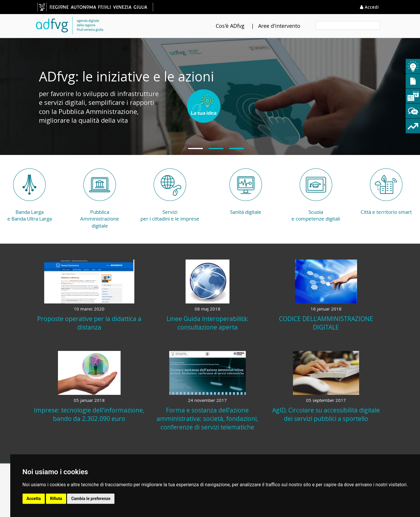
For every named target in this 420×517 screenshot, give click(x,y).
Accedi (370, 7)
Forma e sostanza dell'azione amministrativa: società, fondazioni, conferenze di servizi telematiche (207, 419)
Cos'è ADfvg (223, 26)
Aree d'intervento (272, 26)
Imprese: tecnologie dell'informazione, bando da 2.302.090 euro (89, 414)
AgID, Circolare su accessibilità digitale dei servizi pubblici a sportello (326, 414)
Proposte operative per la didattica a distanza (89, 323)
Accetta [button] (34, 499)
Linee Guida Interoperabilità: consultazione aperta (208, 323)
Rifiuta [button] (56, 499)
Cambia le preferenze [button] (91, 499)
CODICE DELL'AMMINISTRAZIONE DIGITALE (326, 323)
